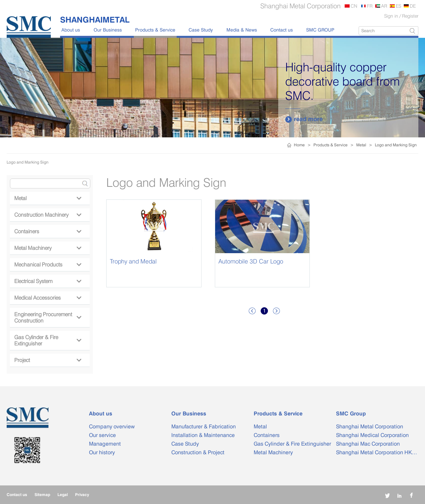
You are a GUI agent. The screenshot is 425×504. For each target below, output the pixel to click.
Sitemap (42, 495)
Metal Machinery (48, 248)
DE (413, 6)
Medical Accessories (48, 298)
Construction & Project (198, 452)
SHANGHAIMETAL (95, 20)
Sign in (391, 16)
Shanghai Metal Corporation (370, 427)
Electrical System (48, 281)
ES (398, 6)
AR (384, 6)
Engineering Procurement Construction (48, 318)
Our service (102, 435)
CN (354, 6)
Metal (361, 145)
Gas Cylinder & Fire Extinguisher (48, 340)
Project (48, 360)
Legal (63, 495)
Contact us (282, 30)
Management (105, 444)
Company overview (112, 427)
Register (410, 16)
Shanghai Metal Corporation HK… (377, 452)
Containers (48, 231)
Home (299, 145)
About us (71, 30)
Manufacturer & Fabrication (204, 427)
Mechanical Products (48, 265)
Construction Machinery (48, 215)
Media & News (242, 30)
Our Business (108, 30)
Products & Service (155, 30)
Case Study (201, 30)
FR (370, 6)
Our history (102, 452)
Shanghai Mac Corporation (368, 444)
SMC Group (351, 414)
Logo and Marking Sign (396, 145)
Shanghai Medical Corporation (372, 435)
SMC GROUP (320, 30)
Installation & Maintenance (203, 435)
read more (304, 119)
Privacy (82, 495)
